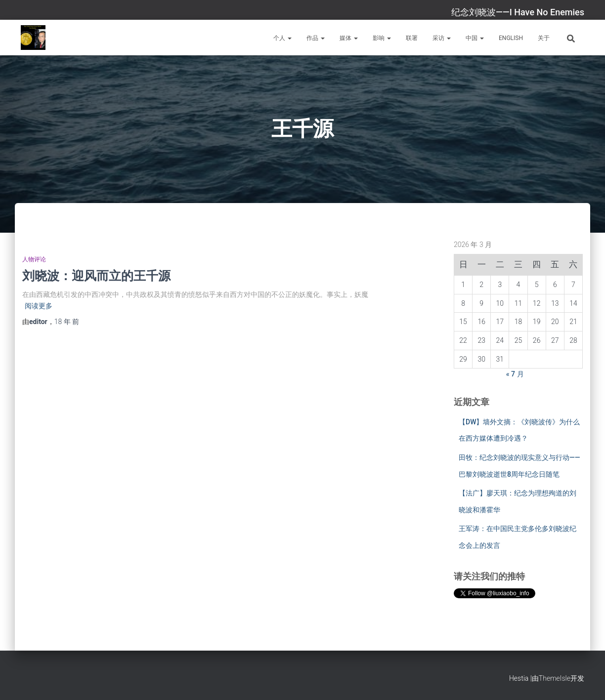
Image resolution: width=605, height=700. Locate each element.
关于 (544, 38)
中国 (475, 38)
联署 (412, 38)
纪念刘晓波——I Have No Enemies (518, 12)
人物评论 (34, 259)
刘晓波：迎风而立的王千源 (96, 275)
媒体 (349, 38)
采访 (442, 38)
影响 (382, 38)
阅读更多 (39, 306)
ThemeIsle (555, 678)
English (511, 38)
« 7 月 (515, 374)
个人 (282, 38)
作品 (316, 38)
